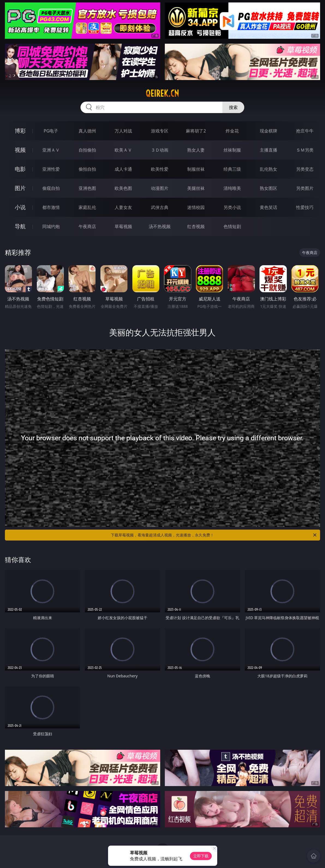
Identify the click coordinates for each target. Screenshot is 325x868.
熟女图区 (269, 188)
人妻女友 (123, 207)
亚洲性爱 (51, 169)
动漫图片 (160, 188)
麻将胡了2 (196, 131)
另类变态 (305, 169)
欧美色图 (123, 188)
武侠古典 (160, 207)
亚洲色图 (87, 188)
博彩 (20, 131)
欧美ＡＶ (123, 150)
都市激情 (51, 207)
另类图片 (305, 188)
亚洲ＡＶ (51, 150)
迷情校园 (196, 207)
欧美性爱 (160, 169)
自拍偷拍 (87, 150)
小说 (20, 207)
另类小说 (232, 207)
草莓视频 (123, 226)
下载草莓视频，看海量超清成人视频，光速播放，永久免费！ (214, 535)
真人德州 (87, 131)
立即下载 (201, 856)
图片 (20, 188)
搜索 (233, 107)
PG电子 (51, 131)
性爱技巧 (305, 207)
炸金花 (232, 131)
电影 (20, 169)
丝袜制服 (232, 150)
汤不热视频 (160, 226)
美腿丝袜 (196, 188)
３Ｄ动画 (160, 150)
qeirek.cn (162, 93)
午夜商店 (87, 226)
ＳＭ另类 (305, 150)
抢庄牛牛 (305, 131)
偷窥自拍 (51, 188)
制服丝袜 (196, 169)
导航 (20, 226)
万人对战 (123, 131)
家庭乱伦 (87, 207)
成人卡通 (123, 169)
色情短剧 (232, 226)
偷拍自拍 (87, 169)
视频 (20, 150)
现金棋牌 (269, 131)
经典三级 (232, 169)
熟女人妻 (196, 150)
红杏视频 (196, 226)
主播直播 (269, 150)
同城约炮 (51, 226)
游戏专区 (160, 131)
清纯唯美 (232, 188)
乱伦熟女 (269, 169)
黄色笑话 (269, 207)
